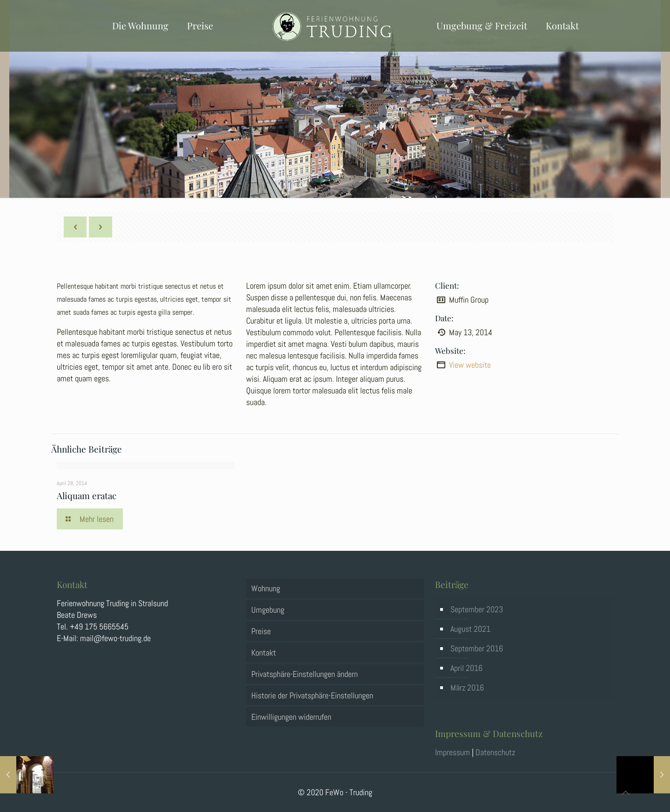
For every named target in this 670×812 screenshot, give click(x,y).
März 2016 (467, 687)
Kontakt (264, 653)
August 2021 (470, 629)
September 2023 (477, 609)
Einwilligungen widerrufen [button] (291, 717)
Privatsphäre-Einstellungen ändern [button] (305, 674)
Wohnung (266, 588)
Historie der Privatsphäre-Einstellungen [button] (312, 695)
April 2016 (466, 668)
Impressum (452, 752)
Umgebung (268, 610)
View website (470, 365)
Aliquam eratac (87, 495)
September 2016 (477, 648)
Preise (261, 631)
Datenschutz (495, 752)
